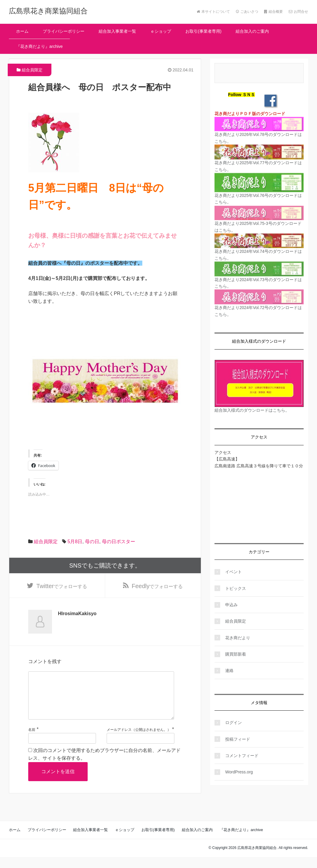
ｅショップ (161, 31)
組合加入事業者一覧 (117, 31)
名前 (32, 741)
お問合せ (298, 12)
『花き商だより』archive (39, 46)
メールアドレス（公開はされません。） (139, 741)
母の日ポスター (119, 542)
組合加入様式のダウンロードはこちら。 (252, 410)
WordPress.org (239, 772)
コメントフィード (242, 756)
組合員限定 (32, 70)
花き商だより (238, 638)
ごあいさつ (247, 12)
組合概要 (273, 12)
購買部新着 (236, 654)
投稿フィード (238, 739)
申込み (231, 605)
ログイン (234, 723)
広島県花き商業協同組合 (48, 11)
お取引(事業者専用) (203, 31)
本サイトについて (213, 12)
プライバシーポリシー (64, 31)
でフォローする (62, 587)
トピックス (236, 588)
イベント (234, 572)
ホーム (22, 31)
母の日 (92, 542)
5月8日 (75, 542)
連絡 (229, 670)
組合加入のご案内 (252, 31)
